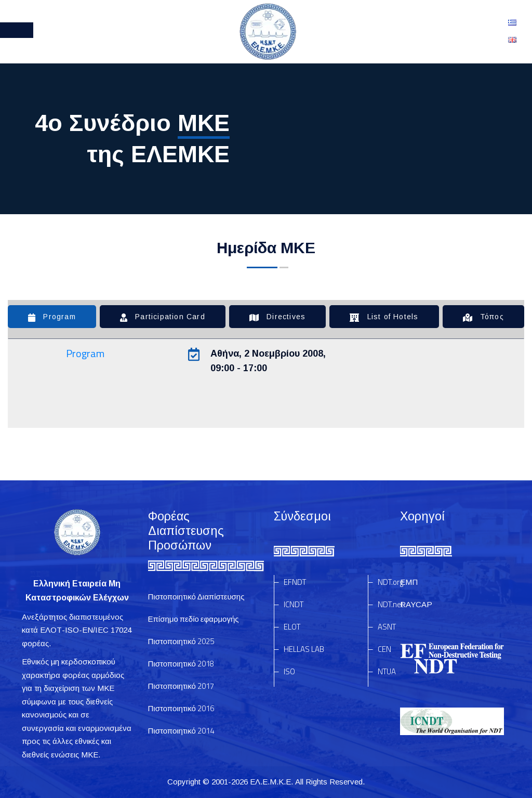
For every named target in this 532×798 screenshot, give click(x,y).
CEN (384, 649)
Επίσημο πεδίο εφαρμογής (194, 619)
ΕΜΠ (409, 582)
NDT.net (391, 604)
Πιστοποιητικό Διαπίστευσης (196, 597)
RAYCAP (416, 604)
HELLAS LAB (304, 649)
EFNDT (295, 582)
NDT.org (390, 582)
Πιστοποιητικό (181, 641)
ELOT (292, 627)
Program (85, 353)
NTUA (387, 671)
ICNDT (294, 604)
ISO (289, 671)
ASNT (387, 627)
